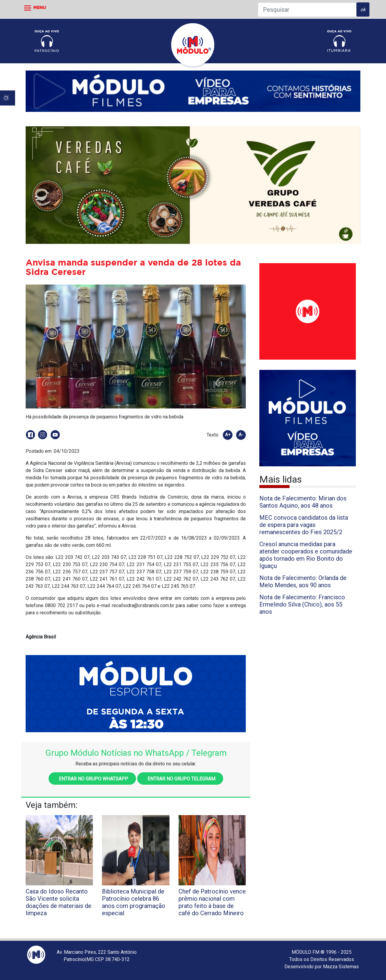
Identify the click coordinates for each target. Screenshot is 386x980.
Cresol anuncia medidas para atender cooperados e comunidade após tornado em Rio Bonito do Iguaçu (306, 555)
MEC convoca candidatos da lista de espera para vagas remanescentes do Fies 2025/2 (304, 525)
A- (241, 435)
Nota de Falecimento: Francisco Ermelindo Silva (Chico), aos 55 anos (302, 604)
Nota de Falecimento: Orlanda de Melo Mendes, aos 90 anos (303, 581)
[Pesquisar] (307, 10)
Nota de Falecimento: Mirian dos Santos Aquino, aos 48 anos (303, 502)
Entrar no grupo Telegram (180, 779)
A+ (228, 435)
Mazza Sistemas (341, 967)
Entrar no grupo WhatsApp (92, 779)
